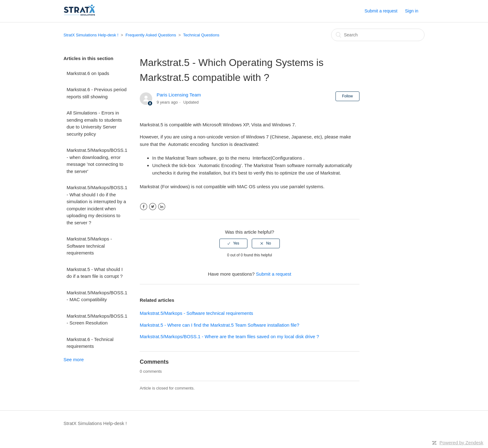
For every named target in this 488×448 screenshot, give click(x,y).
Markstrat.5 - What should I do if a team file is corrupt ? (95, 273)
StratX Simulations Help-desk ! (91, 35)
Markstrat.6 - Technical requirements (90, 343)
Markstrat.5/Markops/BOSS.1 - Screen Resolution (97, 320)
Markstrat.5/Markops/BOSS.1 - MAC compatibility (97, 296)
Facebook (144, 207)
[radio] (233, 243)
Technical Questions (201, 35)
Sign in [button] (412, 11)
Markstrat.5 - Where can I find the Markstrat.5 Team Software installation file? (219, 325)
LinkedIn (162, 207)
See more (74, 359)
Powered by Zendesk (461, 443)
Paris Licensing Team (179, 95)
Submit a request (381, 11)
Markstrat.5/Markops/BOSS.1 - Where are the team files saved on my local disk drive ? (229, 336)
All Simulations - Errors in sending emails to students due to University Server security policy (94, 123)
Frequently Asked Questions (151, 35)
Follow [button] (347, 96)
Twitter (153, 207)
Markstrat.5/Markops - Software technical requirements (89, 246)
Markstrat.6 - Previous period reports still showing (97, 93)
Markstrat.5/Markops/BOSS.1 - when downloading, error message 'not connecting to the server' (97, 161)
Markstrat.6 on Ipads (88, 73)
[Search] (378, 35)
